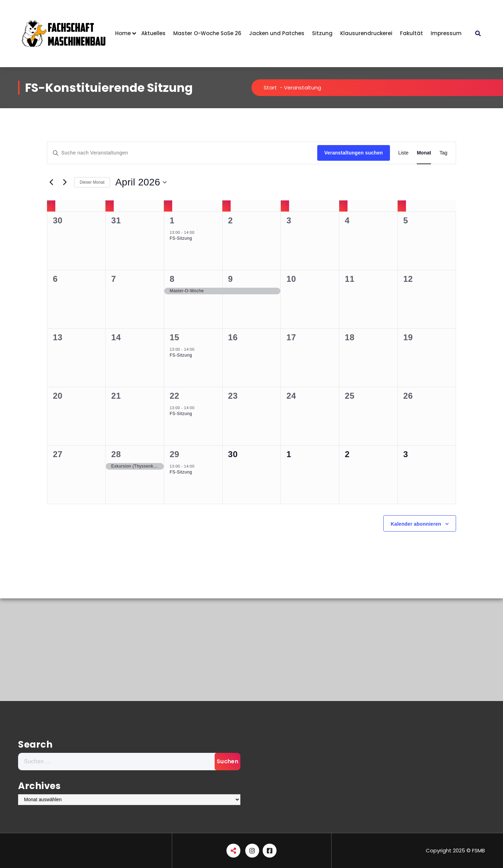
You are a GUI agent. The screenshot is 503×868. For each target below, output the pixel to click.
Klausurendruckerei (366, 33)
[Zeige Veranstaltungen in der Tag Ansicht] (443, 153)
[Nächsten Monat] (65, 182)
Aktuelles (153, 33)
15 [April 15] (175, 337)
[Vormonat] (51, 182)
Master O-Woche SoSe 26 (207, 33)
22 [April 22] (175, 396)
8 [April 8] (172, 279)
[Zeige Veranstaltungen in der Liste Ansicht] (404, 153)
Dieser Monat (92, 182)
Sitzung (322, 33)
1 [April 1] (172, 220)
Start (270, 87)
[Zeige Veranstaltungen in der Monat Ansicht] (424, 153)
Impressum (446, 33)
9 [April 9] (231, 279)
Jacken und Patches (277, 33)
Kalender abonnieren (416, 524)
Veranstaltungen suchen (353, 153)
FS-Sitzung (181, 238)
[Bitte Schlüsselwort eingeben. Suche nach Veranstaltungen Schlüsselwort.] (182, 153)
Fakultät (412, 33)
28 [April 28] (116, 454)
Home (123, 33)
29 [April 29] (175, 454)
